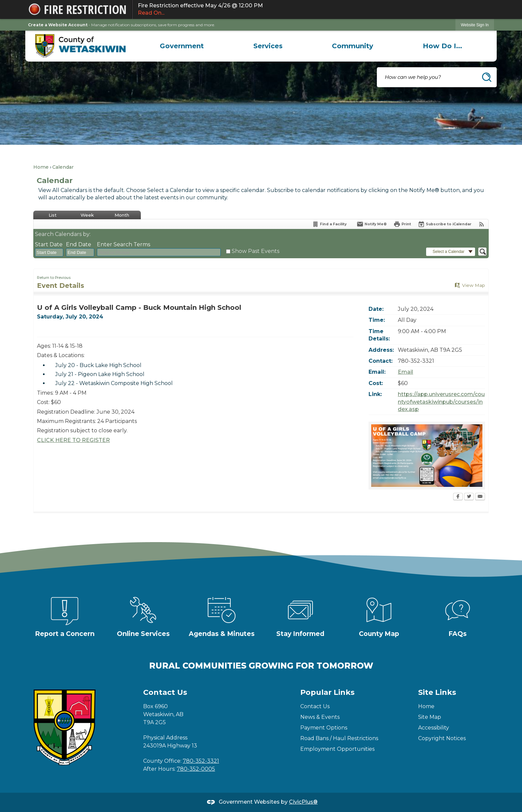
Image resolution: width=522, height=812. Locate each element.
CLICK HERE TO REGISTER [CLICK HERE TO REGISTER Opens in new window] (73, 440)
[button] (487, 77)
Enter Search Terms (124, 244)
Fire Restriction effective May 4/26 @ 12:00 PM (313, 10)
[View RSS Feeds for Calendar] (482, 224)
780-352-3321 (201, 761)
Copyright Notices (442, 738)
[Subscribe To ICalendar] (445, 224)
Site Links (437, 692)
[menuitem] (182, 46)
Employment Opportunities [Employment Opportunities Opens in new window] (337, 749)
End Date (79, 244)
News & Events (320, 717)
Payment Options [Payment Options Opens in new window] (324, 728)
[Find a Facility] (329, 224)
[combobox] (49, 253)
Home (41, 167)
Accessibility (434, 728)
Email (405, 372)
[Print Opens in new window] (402, 224)
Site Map (430, 717)
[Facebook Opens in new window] (458, 497)
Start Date (49, 244)
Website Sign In (475, 25)
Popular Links (327, 692)
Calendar (63, 167)
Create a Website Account (58, 25)
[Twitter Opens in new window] (469, 497)
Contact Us (315, 706)
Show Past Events (256, 251)
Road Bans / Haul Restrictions (339, 738)
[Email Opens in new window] (480, 497)
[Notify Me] (372, 224)
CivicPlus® (303, 802)
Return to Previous (54, 278)
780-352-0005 (196, 769)
